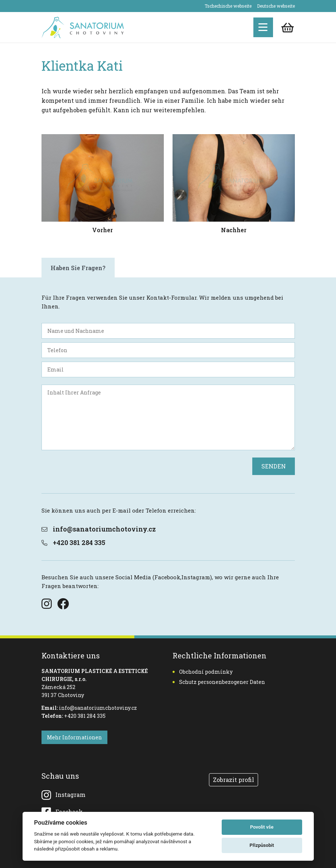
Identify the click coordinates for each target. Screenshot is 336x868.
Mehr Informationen (74, 737)
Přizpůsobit (262, 845)
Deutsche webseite (276, 6)
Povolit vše (262, 827)
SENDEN (274, 466)
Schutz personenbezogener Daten (219, 682)
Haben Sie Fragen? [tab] (78, 268)
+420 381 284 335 (73, 542)
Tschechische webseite (228, 6)
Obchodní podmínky (203, 672)
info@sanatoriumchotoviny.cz (99, 529)
